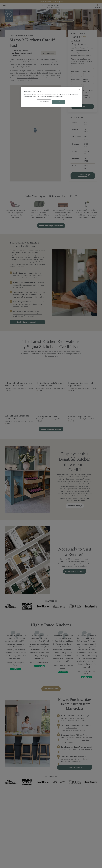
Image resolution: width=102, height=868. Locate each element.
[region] (52, 97)
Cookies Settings (44, 102)
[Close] (79, 89)
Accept (58, 102)
